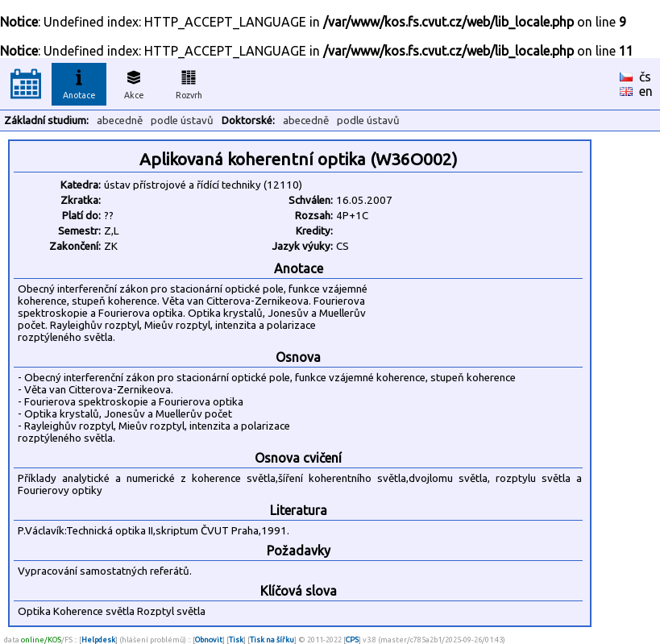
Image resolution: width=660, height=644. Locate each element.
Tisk (236, 640)
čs (645, 77)
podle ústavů (182, 120)
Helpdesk (98, 640)
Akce (134, 82)
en (646, 91)
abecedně (120, 120)
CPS (352, 640)
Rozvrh (189, 82)
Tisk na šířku (272, 640)
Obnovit (209, 640)
